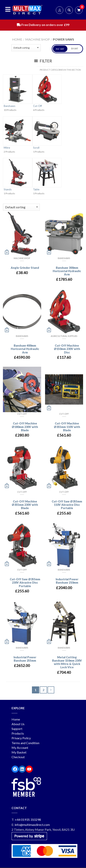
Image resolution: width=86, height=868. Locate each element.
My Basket (19, 752)
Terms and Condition (25, 743)
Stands (8, 190)
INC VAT (60, 49)
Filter (43, 61)
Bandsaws (10, 106)
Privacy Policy (21, 738)
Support (17, 729)
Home (17, 39)
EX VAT (75, 49)
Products (18, 734)
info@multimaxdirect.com (32, 825)
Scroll (36, 148)
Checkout (18, 757)
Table (36, 190)
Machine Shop (38, 39)
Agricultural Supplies (64, 336)
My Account (20, 748)
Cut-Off (38, 106)
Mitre (7, 148)
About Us (18, 724)
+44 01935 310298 (28, 820)
